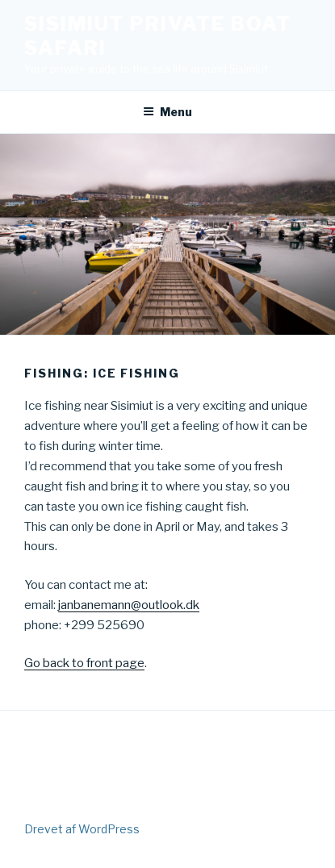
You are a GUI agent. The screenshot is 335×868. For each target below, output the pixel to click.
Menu (167, 112)
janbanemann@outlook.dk (129, 605)
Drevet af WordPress (82, 829)
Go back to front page (84, 663)
